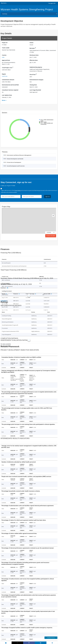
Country (4, 55)
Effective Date (34, 60)
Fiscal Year (33, 74)
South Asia (5, 76)
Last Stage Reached (35, 90)
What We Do (4, 3)
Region (4, 74)
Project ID (5, 43)
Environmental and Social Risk (10, 85)
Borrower (33, 48)
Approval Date (6, 60)
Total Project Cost (8, 67)
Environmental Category (36, 80)
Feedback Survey (51, 638)
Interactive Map (51, 236)
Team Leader (6, 48)
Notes (4, 100)
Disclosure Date (34, 55)
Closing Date (33, 85)
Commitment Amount (8, 80)
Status (31, 43)
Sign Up (47, 196)
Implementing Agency (36, 67)
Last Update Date (7, 95)
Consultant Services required (10, 90)
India (3, 57)
